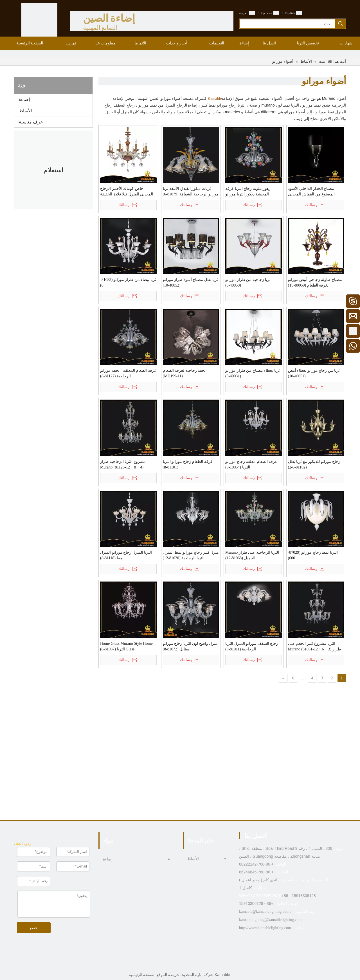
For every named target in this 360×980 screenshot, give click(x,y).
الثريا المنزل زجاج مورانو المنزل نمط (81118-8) (126, 555)
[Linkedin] (184, 964)
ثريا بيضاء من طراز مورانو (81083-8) (128, 282)
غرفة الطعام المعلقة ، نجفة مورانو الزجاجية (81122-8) (128, 373)
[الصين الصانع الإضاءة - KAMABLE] (39, 21)
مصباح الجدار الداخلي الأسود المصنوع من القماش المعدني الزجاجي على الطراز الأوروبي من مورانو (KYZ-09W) (315, 192)
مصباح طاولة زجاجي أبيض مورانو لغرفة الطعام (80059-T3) (315, 282)
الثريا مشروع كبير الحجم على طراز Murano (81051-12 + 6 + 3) (314, 646)
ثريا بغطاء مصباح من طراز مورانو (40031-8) (253, 373)
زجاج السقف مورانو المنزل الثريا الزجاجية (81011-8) (252, 646)
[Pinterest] (167, 964)
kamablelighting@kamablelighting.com (270, 920)
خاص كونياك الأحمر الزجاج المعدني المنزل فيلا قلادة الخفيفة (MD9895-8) (127, 192)
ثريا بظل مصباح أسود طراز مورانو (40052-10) (191, 282)
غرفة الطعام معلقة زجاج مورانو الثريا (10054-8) (251, 464)
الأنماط (25, 111)
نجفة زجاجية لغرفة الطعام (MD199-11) (184, 373)
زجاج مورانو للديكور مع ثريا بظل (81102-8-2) (314, 464)
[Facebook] (193, 964)
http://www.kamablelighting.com (265, 928)
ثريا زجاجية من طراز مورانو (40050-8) (248, 282)
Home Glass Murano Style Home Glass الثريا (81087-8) (126, 646)
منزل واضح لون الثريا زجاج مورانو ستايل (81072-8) (190, 646)
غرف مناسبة (31, 122)
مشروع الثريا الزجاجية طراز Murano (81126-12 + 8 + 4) (123, 464)
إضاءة (24, 99)
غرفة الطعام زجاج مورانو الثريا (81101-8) (188, 464)
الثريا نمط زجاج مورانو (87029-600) (313, 555)
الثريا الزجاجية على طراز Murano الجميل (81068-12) (252, 555)
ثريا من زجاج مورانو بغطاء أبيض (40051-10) (314, 373)
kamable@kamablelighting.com (264, 912)
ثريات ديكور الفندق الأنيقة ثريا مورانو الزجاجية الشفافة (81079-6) (191, 191)
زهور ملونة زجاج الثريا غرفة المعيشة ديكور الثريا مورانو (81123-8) (248, 192)
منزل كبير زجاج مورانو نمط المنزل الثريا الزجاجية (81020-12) (191, 555)
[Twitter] (176, 964)
